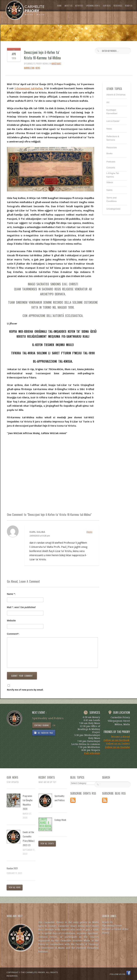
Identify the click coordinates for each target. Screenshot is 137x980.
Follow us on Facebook (116, 740)
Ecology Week (60, 820)
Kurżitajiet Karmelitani (112, 112)
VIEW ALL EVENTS (47, 844)
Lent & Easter (113, 121)
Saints (110, 190)
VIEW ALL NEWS (15, 887)
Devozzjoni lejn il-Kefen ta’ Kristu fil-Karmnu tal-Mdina (42, 55)
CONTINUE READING (42, 725)
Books (110, 153)
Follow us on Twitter (118, 744)
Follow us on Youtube (117, 747)
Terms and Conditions (112, 199)
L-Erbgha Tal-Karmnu (113, 175)
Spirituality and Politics (60, 798)
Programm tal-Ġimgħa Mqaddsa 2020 (27, 802)
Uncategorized (113, 209)
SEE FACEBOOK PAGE (46, 733)
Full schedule (92, 753)
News (38, 68)
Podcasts (111, 162)
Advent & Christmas (116, 95)
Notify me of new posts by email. (25, 690)
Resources (112, 147)
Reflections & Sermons (113, 138)
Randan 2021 (12, 868)
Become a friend (121, 737)
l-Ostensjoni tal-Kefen (29, 88)
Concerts (111, 168)
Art (108, 102)
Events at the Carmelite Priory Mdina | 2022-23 (29, 838)
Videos (110, 182)
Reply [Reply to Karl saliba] (89, 532)
